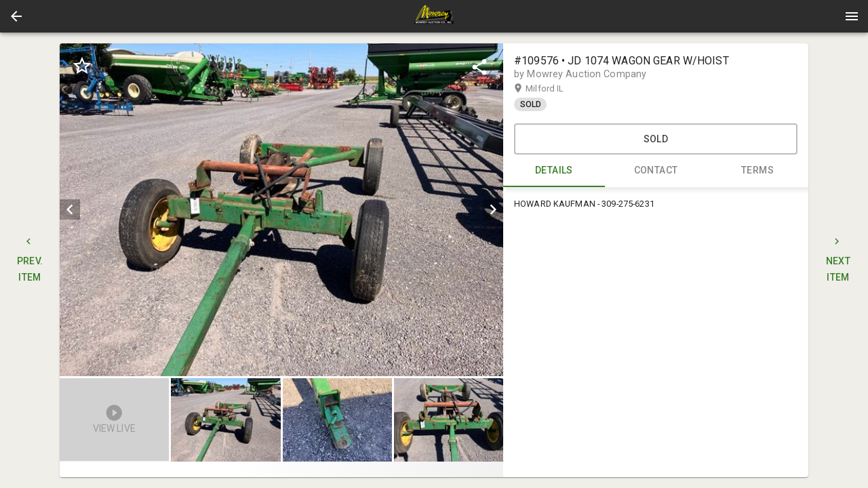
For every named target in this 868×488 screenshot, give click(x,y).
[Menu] (852, 16)
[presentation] (434, 16)
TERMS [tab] (757, 171)
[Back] (16, 16)
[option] (281, 210)
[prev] (70, 209)
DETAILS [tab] (554, 171)
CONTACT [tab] (656, 171)
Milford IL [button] (558, 89)
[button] (16, 16)
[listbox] (281, 210)
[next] (493, 209)
